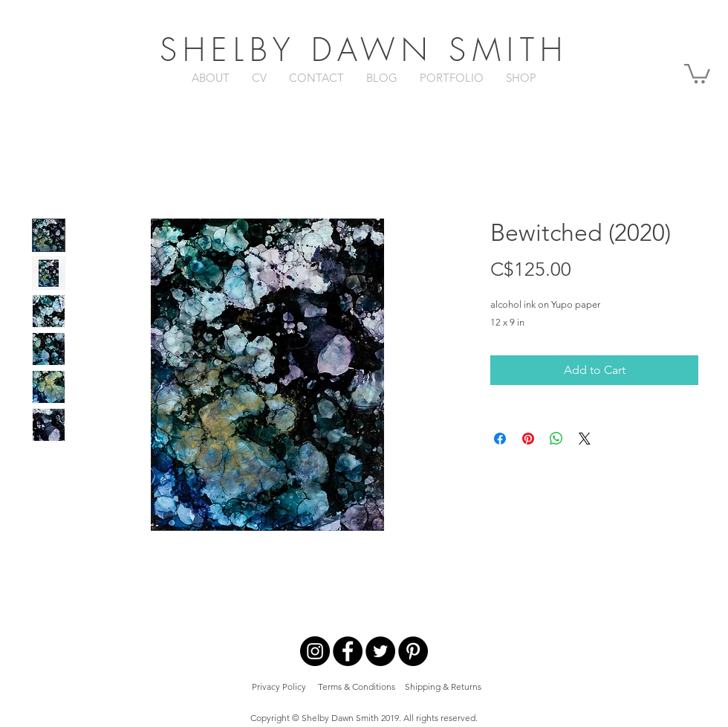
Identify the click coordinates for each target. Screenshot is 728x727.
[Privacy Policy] (279, 687)
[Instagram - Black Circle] (315, 651)
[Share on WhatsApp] (556, 439)
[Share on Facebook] (500, 439)
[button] (697, 72)
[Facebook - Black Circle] (348, 651)
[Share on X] (585, 439)
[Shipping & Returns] (443, 687)
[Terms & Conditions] (356, 687)
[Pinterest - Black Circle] (413, 651)
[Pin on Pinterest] (528, 439)
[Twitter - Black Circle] (380, 651)
